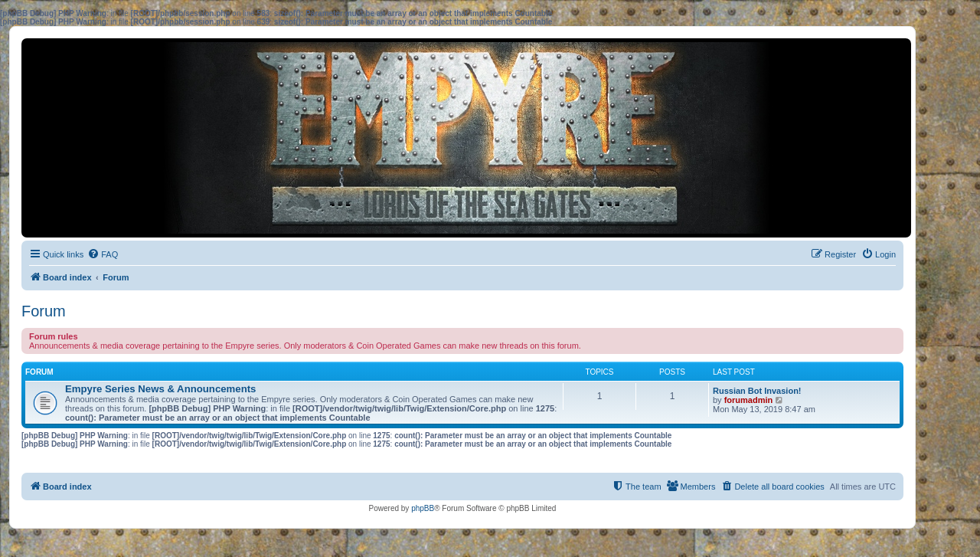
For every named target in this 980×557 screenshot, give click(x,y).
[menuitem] (103, 254)
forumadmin (749, 400)
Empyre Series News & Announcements (160, 389)
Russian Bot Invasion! (757, 391)
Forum (44, 311)
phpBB (423, 508)
